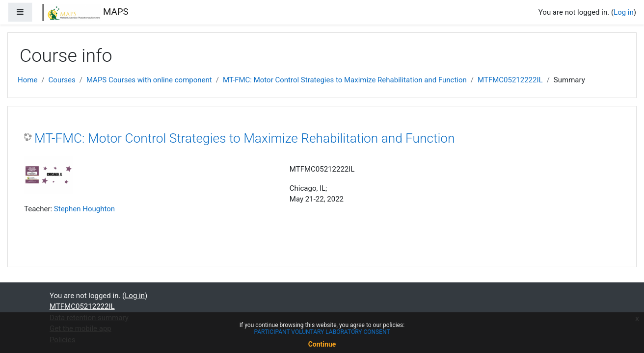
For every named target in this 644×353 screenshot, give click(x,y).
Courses (62, 80)
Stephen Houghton (84, 209)
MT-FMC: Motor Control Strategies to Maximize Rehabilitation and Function (345, 80)
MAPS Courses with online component (149, 80)
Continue (322, 344)
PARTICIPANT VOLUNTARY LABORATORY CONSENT (322, 332)
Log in (624, 12)
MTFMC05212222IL (510, 80)
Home (27, 80)
